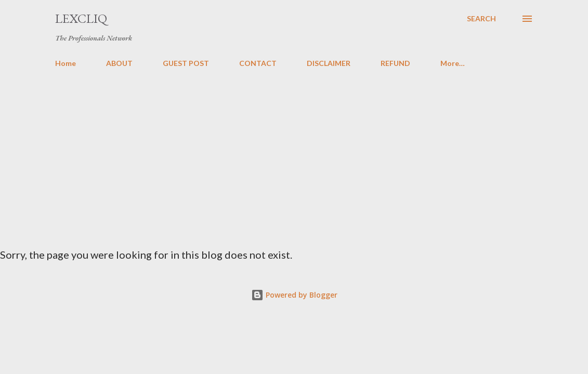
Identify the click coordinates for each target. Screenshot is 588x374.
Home (66, 63)
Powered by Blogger (294, 295)
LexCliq (81, 18)
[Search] (481, 19)
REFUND (395, 63)
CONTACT (258, 63)
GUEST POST (186, 63)
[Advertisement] (294, 154)
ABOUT (119, 63)
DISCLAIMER (329, 63)
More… (453, 63)
